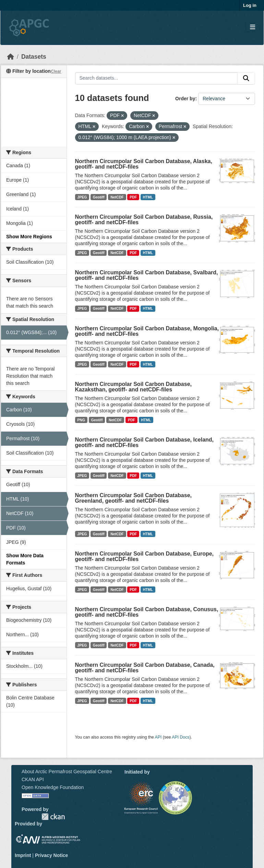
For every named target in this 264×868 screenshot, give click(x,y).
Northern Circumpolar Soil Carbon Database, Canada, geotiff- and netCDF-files (145, 668)
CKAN (53, 817)
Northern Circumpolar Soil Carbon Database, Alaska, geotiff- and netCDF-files (144, 164)
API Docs (181, 737)
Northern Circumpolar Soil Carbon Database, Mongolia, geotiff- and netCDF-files (147, 331)
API (158, 737)
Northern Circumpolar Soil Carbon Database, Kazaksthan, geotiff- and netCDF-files (134, 387)
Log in (250, 5)
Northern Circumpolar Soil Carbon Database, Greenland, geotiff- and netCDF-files (134, 498)
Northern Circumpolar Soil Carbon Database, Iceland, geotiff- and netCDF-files (145, 442)
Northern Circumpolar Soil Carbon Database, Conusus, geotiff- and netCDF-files (147, 612)
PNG (81, 420)
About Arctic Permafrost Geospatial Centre (67, 772)
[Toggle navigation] (253, 27)
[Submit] (246, 78)
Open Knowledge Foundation (53, 787)
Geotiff (99, 197)
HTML (148, 197)
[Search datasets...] (157, 78)
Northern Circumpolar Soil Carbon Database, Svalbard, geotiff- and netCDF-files (147, 275)
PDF (133, 197)
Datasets (34, 57)
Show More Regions (29, 237)
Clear (56, 71)
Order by (185, 99)
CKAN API (33, 779)
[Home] (11, 57)
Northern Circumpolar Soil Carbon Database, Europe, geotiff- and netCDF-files (145, 556)
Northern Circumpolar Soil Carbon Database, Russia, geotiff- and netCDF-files (144, 220)
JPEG (82, 197)
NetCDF (117, 197)
